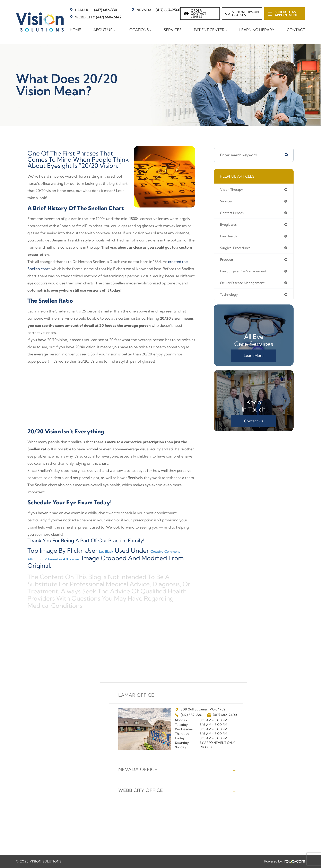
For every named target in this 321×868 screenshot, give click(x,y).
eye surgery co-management (246, 274)
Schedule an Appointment (286, 14)
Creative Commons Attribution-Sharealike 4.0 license (107, 554)
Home (75, 30)
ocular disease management (245, 286)
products (228, 262)
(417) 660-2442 (98, 17)
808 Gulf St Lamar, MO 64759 (200, 709)
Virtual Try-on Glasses (245, 14)
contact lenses (233, 214)
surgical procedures (237, 250)
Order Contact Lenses (198, 14)
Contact (296, 30)
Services (173, 30)
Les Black (112, 550)
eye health (229, 238)
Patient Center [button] (210, 30)
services (227, 202)
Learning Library (257, 30)
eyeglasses (229, 226)
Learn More (254, 360)
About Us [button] (104, 30)
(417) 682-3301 (97, 10)
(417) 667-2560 (158, 10)
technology (230, 298)
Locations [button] (140, 30)
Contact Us (254, 425)
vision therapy (233, 190)
